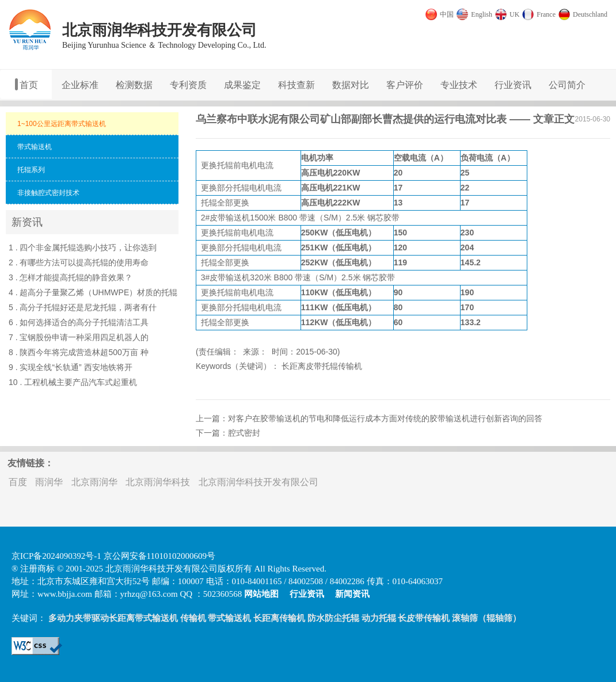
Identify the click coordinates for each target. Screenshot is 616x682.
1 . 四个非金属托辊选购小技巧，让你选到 (83, 247)
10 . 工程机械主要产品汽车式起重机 (73, 382)
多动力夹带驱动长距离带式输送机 (113, 618)
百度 (18, 482)
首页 (29, 85)
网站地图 (261, 594)
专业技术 (459, 85)
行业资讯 (513, 85)
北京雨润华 (94, 482)
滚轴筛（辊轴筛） (486, 618)
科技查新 (296, 85)
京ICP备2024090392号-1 (56, 556)
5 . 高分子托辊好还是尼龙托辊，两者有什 (83, 307)
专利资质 (188, 85)
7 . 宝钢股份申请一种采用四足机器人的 (79, 337)
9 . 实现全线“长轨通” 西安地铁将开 (71, 367)
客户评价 (405, 85)
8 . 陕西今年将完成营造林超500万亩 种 (79, 352)
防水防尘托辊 (333, 618)
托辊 (225, 165)
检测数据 (134, 85)
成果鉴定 (242, 85)
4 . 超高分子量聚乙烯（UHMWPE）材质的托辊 (93, 292)
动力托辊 (379, 618)
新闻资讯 (352, 594)
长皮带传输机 (424, 618)
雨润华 (49, 482)
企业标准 (80, 85)
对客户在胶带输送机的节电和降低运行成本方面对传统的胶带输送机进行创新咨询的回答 (385, 418)
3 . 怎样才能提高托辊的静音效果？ (71, 277)
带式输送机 (229, 618)
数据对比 (351, 85)
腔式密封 (244, 433)
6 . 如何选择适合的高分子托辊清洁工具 (79, 322)
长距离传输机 (279, 618)
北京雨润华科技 (158, 482)
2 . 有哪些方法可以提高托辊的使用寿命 (79, 262)
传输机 (193, 618)
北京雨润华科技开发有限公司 (258, 482)
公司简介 (567, 85)
